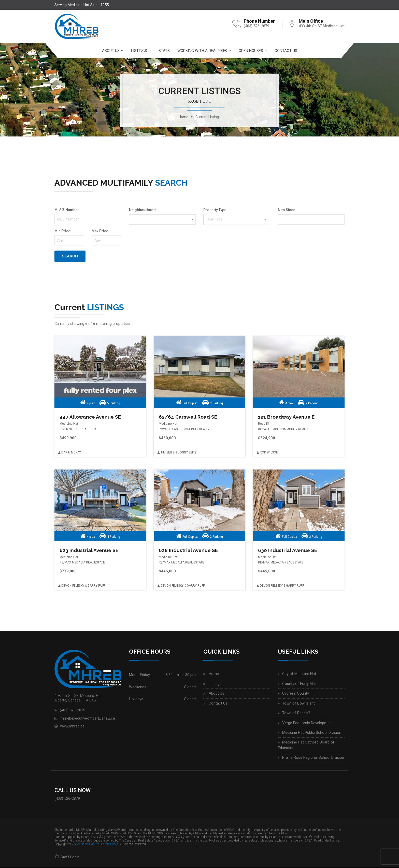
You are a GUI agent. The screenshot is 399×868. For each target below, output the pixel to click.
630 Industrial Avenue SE (288, 550)
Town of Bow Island (299, 704)
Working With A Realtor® (202, 51)
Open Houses (251, 51)
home (183, 117)
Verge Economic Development (308, 723)
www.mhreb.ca (72, 726)
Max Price (100, 231)
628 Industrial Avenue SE (189, 550)
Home (214, 674)
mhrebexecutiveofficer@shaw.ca (88, 719)
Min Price (62, 231)
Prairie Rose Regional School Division (313, 758)
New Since (287, 210)
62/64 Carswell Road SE (189, 417)
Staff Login (67, 857)
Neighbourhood (142, 210)
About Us (111, 51)
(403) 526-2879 (256, 26)
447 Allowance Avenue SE (91, 417)
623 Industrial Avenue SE (90, 550)
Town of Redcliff (296, 713)
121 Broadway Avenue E (287, 417)
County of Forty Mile (299, 684)
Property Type (215, 210)
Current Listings (208, 117)
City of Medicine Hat (299, 674)
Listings (139, 51)
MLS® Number (67, 210)
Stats (164, 51)
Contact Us (286, 51)
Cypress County (296, 694)
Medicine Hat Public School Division (312, 733)
